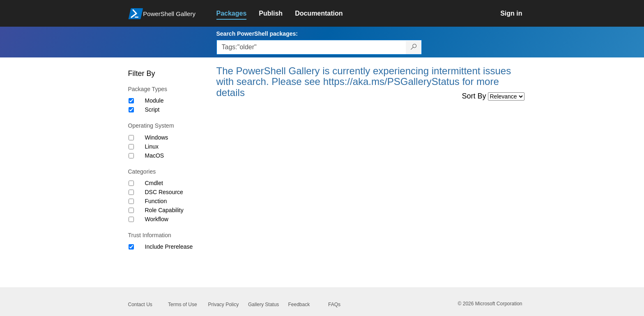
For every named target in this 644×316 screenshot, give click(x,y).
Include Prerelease (169, 247)
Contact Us (140, 305)
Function (156, 201)
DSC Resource (164, 192)
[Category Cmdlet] (131, 183)
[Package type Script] (131, 110)
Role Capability (164, 210)
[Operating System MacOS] (131, 156)
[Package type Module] (131, 101)
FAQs (334, 305)
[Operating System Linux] (131, 147)
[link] (238, 14)
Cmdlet (154, 183)
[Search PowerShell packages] (414, 47)
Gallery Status (263, 305)
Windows (157, 137)
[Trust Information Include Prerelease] (131, 247)
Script (152, 110)
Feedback (299, 305)
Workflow (157, 219)
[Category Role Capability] (131, 210)
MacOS (155, 156)
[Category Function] (131, 201)
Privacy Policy (224, 305)
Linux (152, 147)
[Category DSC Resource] (131, 192)
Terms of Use (183, 305)
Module (154, 101)
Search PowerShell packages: (257, 34)
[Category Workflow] (131, 219)
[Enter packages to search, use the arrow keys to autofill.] (311, 47)
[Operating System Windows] (131, 138)
